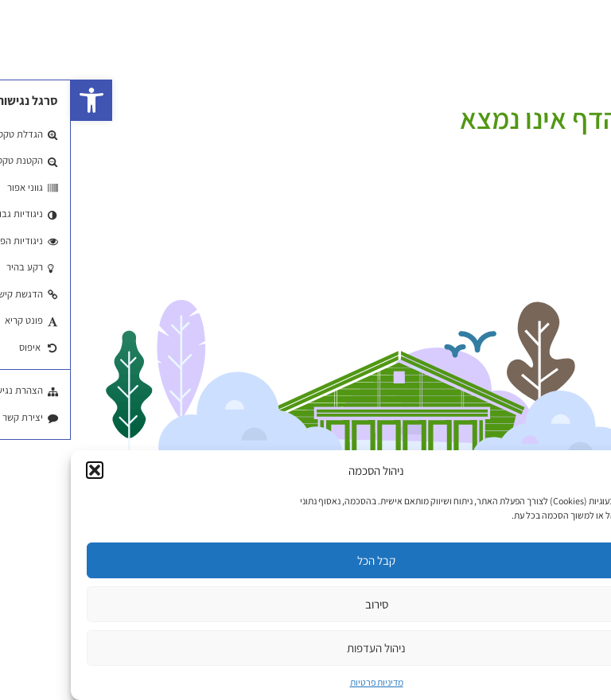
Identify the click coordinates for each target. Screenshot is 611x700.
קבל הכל (305, 560)
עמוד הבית (585, 97)
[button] (21, 100)
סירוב (306, 604)
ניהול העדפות (305, 648)
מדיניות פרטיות (306, 682)
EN (571, 41)
